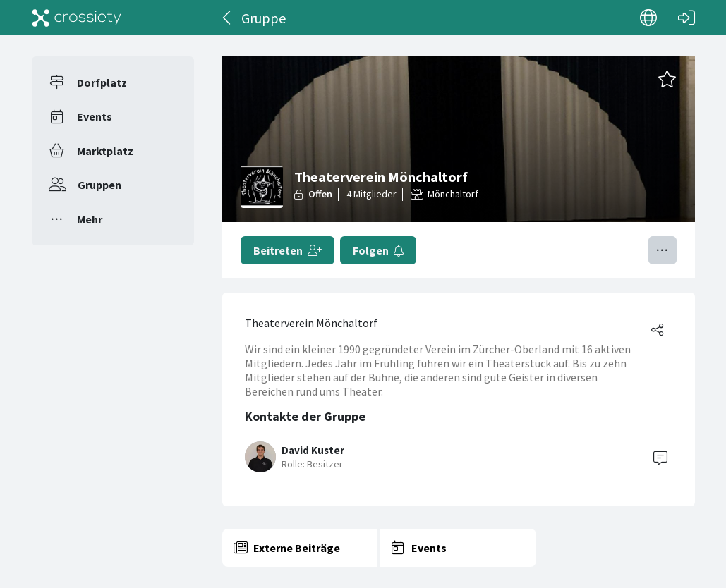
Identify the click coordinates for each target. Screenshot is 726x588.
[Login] (686, 18)
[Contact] (660, 457)
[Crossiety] (77, 18)
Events (95, 116)
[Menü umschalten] (663, 250)
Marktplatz (105, 151)
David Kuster (313, 450)
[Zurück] (228, 18)
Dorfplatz (102, 82)
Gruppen (99, 185)
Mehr (90, 219)
